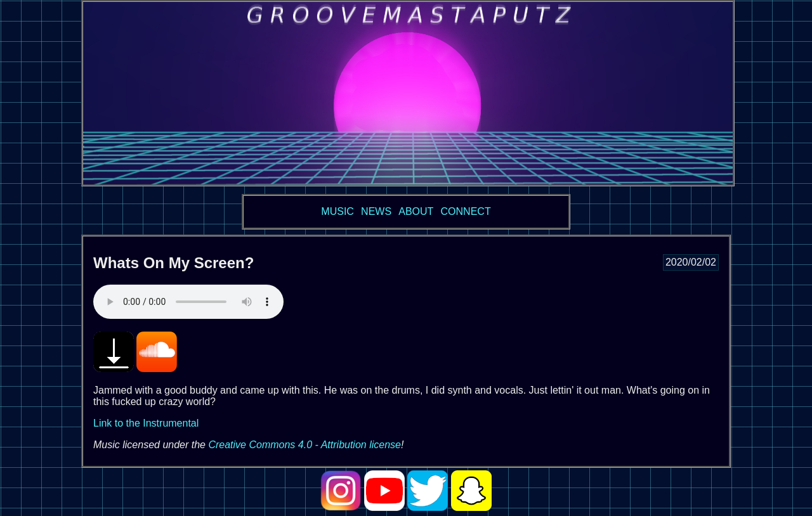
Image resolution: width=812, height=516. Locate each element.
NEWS (376, 211)
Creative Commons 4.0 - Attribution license (304, 445)
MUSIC (337, 211)
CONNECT (466, 211)
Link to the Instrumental (146, 423)
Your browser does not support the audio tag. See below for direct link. (188, 302)
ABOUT (416, 211)
